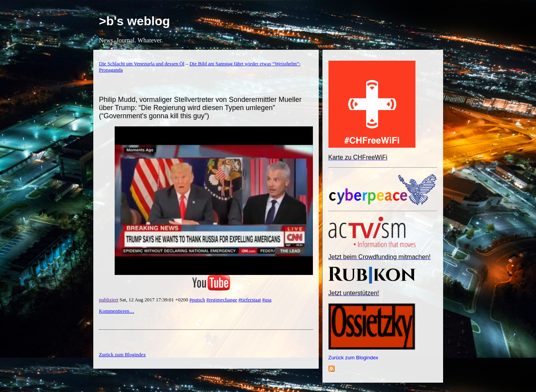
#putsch (197, 300)
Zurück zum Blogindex (354, 358)
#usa (267, 300)
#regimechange (222, 300)
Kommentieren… (117, 311)
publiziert (109, 300)
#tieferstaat (250, 300)
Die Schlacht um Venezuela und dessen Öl (142, 64)
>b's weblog (135, 21)
